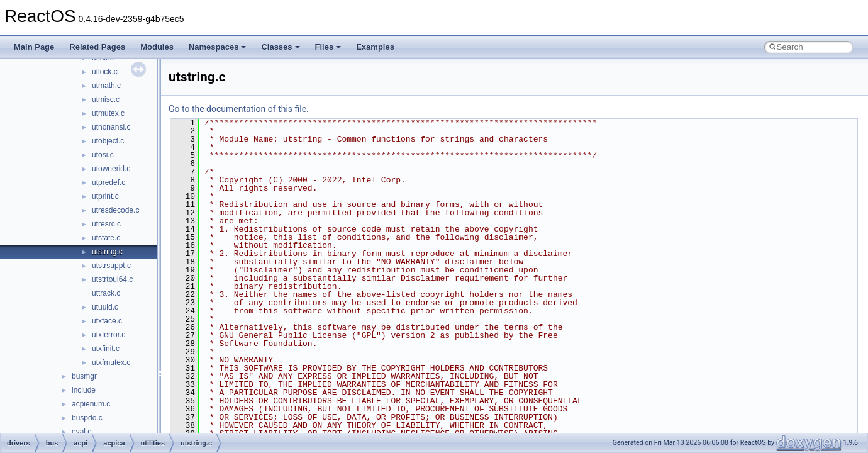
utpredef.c (108, 182)
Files (328, 47)
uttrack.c (106, 293)
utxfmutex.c (111, 362)
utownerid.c (111, 169)
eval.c (81, 432)
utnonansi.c (111, 127)
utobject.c (108, 141)
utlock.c (105, 72)
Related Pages (97, 47)
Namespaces (218, 47)
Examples (375, 47)
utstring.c (107, 252)
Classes (280, 47)
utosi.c (103, 155)
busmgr (84, 376)
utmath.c (106, 86)
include (84, 390)
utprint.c (105, 196)
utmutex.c (108, 113)
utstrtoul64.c (112, 279)
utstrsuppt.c (111, 266)
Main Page (34, 47)
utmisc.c (106, 99)
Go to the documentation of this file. (239, 109)
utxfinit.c (106, 349)
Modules (157, 47)
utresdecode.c (115, 210)
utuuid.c (105, 307)
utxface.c (107, 321)
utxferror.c (108, 335)
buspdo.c (87, 418)
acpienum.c (91, 404)
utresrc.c (106, 224)
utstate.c (106, 238)
